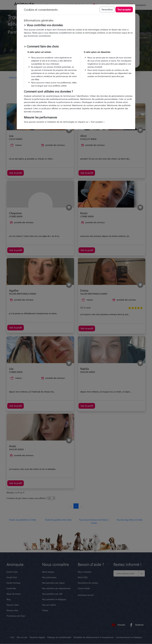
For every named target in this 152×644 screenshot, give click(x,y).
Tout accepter (124, 9)
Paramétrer (107, 9)
